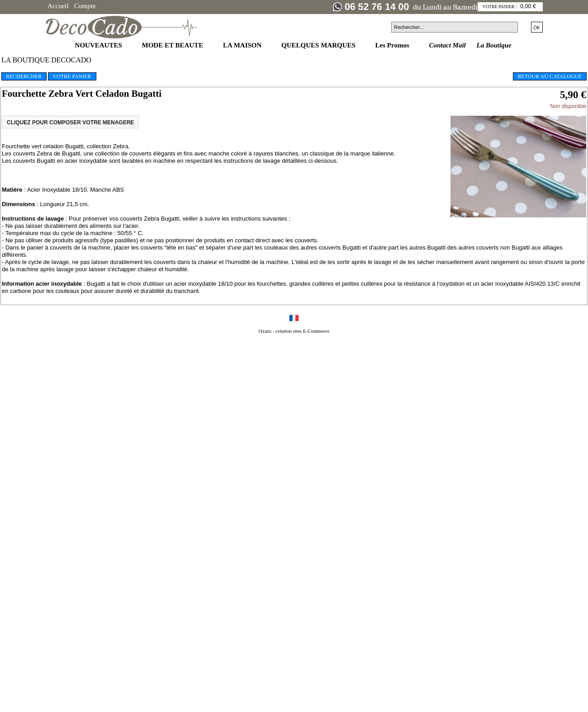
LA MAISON (243, 45)
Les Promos (393, 45)
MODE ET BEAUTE (173, 45)
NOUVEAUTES (100, 45)
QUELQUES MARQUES (319, 45)
